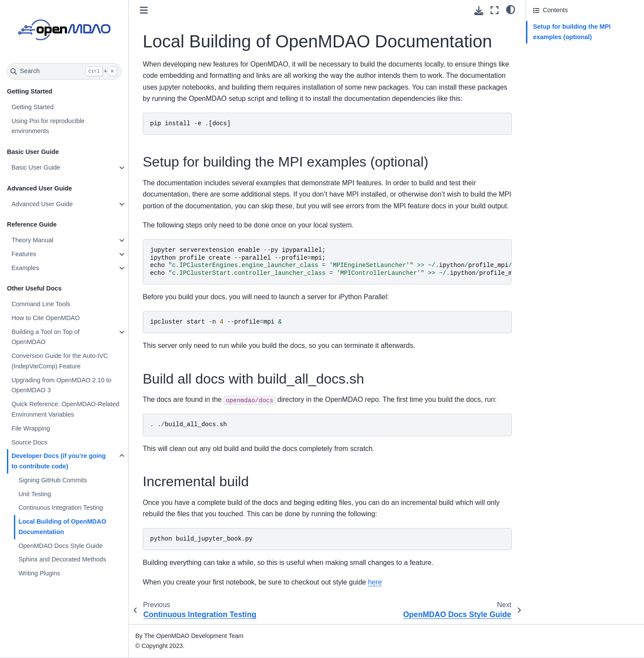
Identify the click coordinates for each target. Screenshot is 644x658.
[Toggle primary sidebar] (144, 10)
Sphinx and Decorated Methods (62, 559)
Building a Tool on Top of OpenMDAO (45, 337)
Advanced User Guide (42, 204)
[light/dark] (511, 9)
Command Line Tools (41, 304)
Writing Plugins (39, 573)
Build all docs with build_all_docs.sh (583, 49)
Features (24, 254)
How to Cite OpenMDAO (45, 318)
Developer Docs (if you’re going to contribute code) (59, 461)
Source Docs (29, 442)
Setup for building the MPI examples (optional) (572, 32)
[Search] (64, 71)
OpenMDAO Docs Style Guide (60, 546)
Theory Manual (32, 240)
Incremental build (557, 61)
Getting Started (32, 107)
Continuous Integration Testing (60, 508)
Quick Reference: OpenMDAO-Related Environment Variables (65, 409)
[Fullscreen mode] (495, 10)
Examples (25, 268)
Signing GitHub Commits (53, 480)
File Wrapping (31, 428)
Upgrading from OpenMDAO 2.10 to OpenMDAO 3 (61, 385)
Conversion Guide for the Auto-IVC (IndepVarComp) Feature (60, 361)
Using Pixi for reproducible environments (48, 126)
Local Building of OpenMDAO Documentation (62, 527)
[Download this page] (479, 11)
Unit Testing (35, 494)
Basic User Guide (36, 167)
